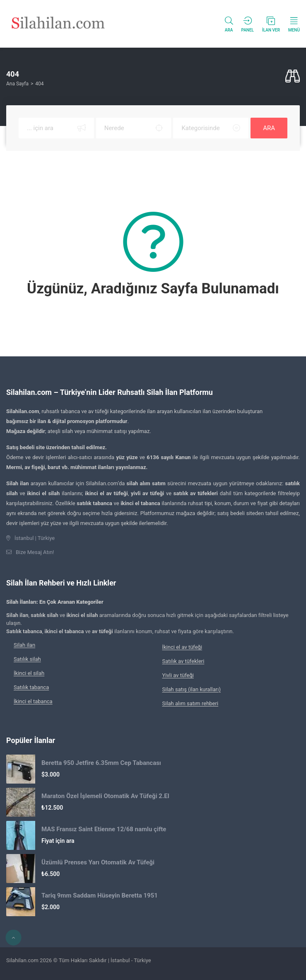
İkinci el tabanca (33, 701)
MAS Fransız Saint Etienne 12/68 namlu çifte (104, 829)
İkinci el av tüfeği (182, 647)
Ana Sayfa (17, 84)
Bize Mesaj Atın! (35, 552)
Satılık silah (27, 659)
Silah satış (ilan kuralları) (192, 689)
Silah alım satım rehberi (190, 703)
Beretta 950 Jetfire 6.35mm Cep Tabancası (101, 763)
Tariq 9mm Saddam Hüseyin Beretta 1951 (100, 895)
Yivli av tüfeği (178, 675)
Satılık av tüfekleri (183, 661)
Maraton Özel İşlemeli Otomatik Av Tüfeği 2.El (105, 796)
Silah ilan (24, 645)
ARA (269, 128)
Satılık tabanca (31, 687)
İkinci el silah (29, 673)
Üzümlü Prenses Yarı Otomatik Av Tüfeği (98, 862)
